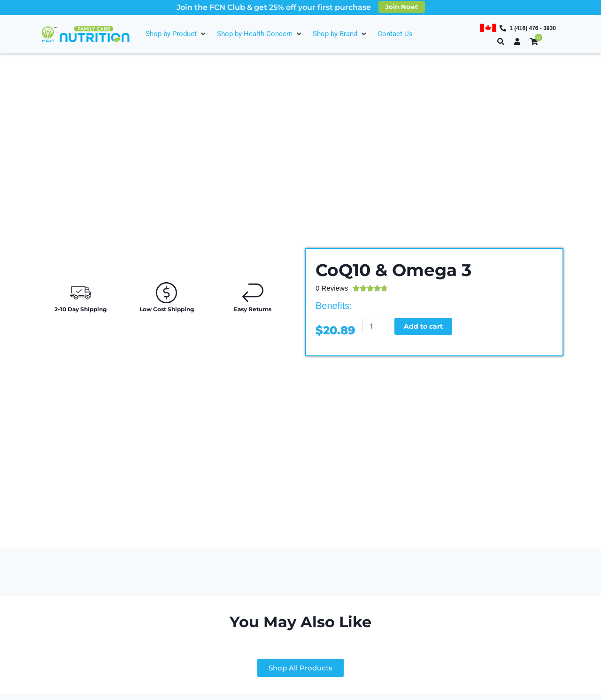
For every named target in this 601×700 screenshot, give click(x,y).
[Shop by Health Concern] (260, 34)
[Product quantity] (375, 326)
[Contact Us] (395, 34)
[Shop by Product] (177, 34)
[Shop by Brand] (340, 34)
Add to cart (425, 326)
